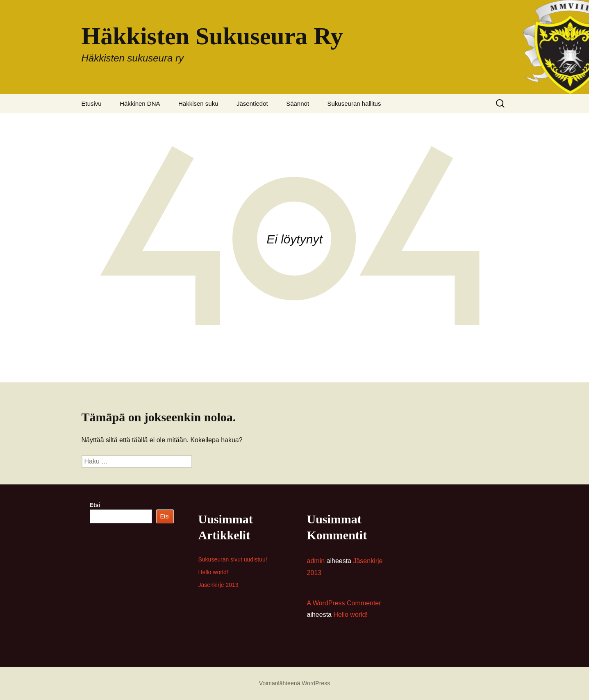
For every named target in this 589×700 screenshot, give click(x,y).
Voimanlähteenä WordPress (294, 683)
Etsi (95, 505)
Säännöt (298, 103)
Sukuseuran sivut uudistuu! (233, 559)
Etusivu (92, 103)
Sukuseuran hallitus (354, 103)
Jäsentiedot (252, 103)
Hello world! (213, 572)
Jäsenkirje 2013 (218, 585)
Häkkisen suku (198, 103)
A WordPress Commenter (344, 603)
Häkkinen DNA (140, 103)
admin (316, 561)
